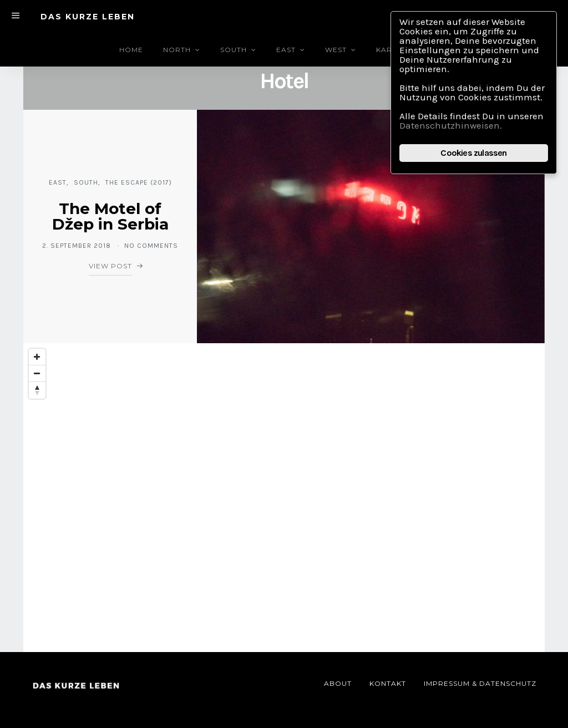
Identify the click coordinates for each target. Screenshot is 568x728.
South (234, 50)
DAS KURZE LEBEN (88, 17)
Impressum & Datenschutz (480, 683)
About (338, 683)
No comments (151, 246)
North (177, 50)
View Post (110, 266)
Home (131, 50)
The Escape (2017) (139, 182)
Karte (389, 50)
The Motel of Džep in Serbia (110, 216)
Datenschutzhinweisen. (451, 125)
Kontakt (388, 683)
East (286, 50)
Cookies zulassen (473, 153)
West (336, 50)
